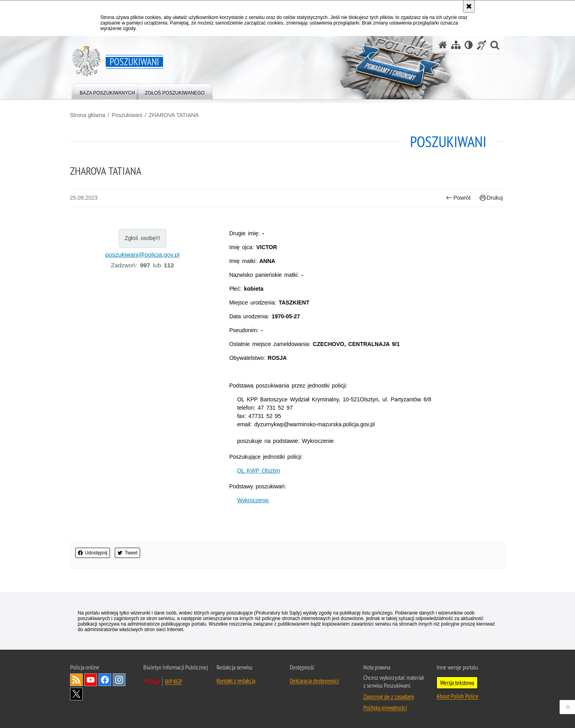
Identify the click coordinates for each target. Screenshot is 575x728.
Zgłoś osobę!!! (142, 238)
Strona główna (88, 115)
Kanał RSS (76, 680)
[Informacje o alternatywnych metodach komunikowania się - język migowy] (482, 45)
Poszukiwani (127, 115)
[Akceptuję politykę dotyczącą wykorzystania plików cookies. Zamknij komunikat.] (469, 6)
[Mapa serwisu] (456, 45)
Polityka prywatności (385, 707)
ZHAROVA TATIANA (174, 115)
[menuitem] (108, 91)
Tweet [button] (127, 553)
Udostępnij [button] (93, 553)
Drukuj (491, 198)
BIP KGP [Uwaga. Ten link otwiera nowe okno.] (174, 681)
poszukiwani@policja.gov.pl (142, 254)
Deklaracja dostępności (314, 681)
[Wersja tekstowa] (469, 45)
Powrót (458, 198)
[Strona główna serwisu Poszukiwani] (443, 45)
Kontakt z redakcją (236, 681)
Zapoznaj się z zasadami (389, 696)
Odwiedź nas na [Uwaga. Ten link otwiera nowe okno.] (91, 680)
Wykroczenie (253, 500)
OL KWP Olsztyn (259, 471)
